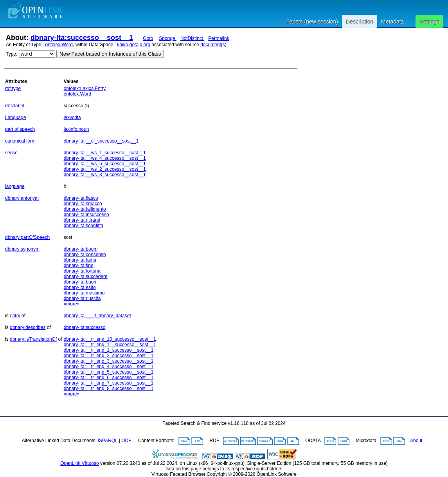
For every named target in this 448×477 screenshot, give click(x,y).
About (416, 441)
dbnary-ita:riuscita (82, 298)
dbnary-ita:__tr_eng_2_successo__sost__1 (109, 356)
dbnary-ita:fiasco (81, 198)
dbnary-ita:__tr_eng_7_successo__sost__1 (109, 383)
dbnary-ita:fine (79, 266)
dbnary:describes (28, 327)
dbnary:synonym (22, 249)
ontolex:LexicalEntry (85, 89)
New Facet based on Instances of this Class (110, 54)
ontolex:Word (59, 45)
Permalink (219, 38)
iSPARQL (108, 441)
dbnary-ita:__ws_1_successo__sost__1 (105, 153)
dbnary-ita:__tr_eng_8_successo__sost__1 (109, 388)
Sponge (168, 38)
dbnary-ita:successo (85, 327)
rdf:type (13, 89)
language (15, 186)
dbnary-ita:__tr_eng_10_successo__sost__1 (110, 339)
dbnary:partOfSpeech (27, 237)
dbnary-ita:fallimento (85, 209)
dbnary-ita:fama (80, 260)
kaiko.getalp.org (134, 45)
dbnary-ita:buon (80, 282)
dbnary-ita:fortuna (82, 271)
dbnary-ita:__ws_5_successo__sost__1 (105, 164)
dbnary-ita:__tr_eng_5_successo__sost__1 (109, 372)
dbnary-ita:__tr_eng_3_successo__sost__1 (109, 361)
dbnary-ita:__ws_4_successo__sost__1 (105, 158)
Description (360, 22)
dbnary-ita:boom (81, 249)
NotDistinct (192, 38)
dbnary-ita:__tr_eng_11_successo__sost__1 (110, 345)
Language (15, 117)
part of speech (20, 129)
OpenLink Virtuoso (80, 463)
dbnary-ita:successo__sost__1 (82, 38)
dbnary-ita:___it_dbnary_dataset (97, 316)
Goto (148, 38)
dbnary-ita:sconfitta (84, 226)
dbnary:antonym (22, 198)
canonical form (20, 141)
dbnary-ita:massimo (84, 293)
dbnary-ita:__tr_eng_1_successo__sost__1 (109, 350)
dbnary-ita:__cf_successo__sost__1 (101, 141)
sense (11, 153)
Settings (429, 22)
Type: (12, 54)
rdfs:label (15, 106)
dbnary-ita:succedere (86, 276)
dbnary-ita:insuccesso (86, 215)
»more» (72, 304)
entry (15, 316)
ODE (126, 441)
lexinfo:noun (76, 129)
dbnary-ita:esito (80, 287)
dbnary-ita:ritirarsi (82, 220)
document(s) (213, 45)
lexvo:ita (72, 117)
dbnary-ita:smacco (83, 204)
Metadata (392, 22)
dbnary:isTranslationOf (33, 339)
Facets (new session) (312, 22)
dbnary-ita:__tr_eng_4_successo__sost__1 (109, 367)
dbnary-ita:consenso (85, 255)
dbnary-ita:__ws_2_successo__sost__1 (105, 169)
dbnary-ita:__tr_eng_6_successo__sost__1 (109, 378)
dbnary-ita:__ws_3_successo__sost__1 (105, 175)
